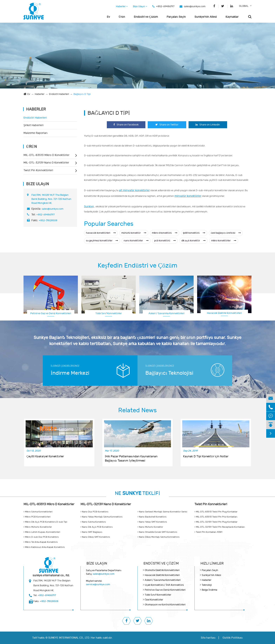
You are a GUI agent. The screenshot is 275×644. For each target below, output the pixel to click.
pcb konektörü (165, 241)
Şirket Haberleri (33, 125)
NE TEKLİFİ (137, 493)
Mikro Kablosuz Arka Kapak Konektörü (44, 547)
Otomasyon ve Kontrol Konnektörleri (165, 605)
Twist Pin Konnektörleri (38, 170)
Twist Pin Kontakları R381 (208, 532)
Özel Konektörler (154, 600)
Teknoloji (207, 585)
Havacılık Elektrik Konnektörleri (224, 313)
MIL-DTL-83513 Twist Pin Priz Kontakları (216, 517)
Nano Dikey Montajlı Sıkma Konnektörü (158, 537)
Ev (108, 17)
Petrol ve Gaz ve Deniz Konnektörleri (51, 313)
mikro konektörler (224, 241)
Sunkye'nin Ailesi (206, 17)
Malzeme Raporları (36, 133)
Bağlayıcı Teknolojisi (169, 373)
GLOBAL (244, 6)
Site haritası (208, 638)
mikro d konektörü (165, 233)
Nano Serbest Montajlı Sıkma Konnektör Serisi (162, 512)
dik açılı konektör (193, 241)
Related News (137, 410)
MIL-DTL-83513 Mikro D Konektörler (46, 155)
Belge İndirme (209, 590)
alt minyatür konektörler (134, 190)
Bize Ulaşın (140, 6)
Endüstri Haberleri (59, 94)
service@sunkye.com (98, 584)
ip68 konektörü (194, 233)
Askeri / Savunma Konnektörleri (166, 313)
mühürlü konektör (134, 233)
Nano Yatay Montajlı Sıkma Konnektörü (101, 517)
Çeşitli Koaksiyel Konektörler (45, 456)
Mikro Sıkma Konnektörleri (38, 512)
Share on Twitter (167, 125)
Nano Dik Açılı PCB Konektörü (97, 527)
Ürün (122, 17)
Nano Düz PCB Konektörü (94, 512)
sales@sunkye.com (195, 6)
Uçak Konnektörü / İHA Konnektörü (164, 585)
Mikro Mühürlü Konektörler (38, 527)
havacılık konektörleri (101, 233)
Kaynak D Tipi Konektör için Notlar (206, 456)
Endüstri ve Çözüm (146, 17)
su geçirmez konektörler (102, 241)
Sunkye (89, 206)
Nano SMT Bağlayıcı (91, 532)
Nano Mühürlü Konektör (150, 527)
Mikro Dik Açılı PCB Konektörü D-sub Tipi (45, 522)
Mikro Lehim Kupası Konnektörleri (42, 532)
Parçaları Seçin (176, 17)
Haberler (122, 6)
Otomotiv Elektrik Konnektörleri (162, 570)
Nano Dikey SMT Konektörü (95, 537)
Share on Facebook (126, 125)
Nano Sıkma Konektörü (93, 522)
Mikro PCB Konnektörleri (37, 517)
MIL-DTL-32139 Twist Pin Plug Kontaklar (216, 522)
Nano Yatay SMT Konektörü (152, 522)
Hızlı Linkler (212, 563)
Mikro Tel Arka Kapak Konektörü (41, 542)
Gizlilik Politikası (233, 638)
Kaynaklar (232, 17)
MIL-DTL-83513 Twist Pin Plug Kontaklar (216, 512)
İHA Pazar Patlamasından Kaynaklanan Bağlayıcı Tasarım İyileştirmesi (131, 459)
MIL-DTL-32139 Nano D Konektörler (46, 163)
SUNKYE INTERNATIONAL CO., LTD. (69, 638)
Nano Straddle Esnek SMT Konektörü (157, 532)
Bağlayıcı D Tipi (82, 94)
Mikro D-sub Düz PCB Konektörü (41, 537)
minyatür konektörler (188, 196)
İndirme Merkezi (70, 373)
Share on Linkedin (208, 125)
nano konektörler (136, 241)
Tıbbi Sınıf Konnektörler (109, 313)
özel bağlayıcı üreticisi (226, 233)
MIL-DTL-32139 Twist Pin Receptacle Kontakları (220, 527)
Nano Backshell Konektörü (152, 517)
